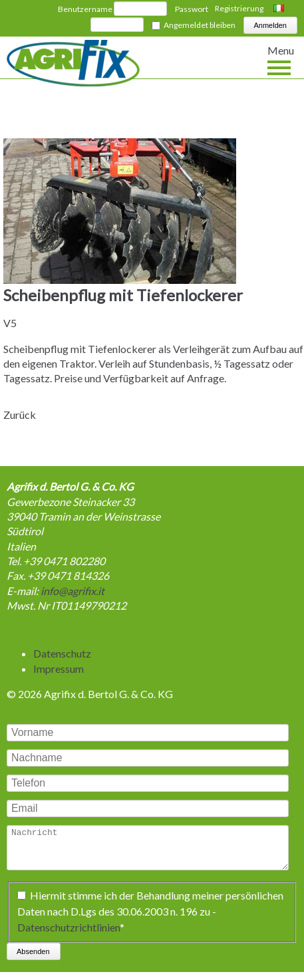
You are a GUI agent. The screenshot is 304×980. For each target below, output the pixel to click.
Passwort (192, 9)
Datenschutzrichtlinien (69, 935)
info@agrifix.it (73, 591)
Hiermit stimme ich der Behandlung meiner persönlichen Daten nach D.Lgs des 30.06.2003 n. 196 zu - (150, 919)
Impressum (59, 669)
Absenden (33, 959)
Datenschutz (62, 653)
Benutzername (85, 9)
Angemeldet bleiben (200, 25)
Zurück (20, 415)
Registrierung (239, 8)
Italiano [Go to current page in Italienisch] (280, 9)
